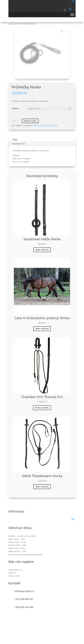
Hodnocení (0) (19, 144)
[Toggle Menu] (72, 15)
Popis (15, 139)
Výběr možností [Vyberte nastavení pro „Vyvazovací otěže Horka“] (42, 250)
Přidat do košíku (30, 121)
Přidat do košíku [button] (42, 408)
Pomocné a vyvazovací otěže (45, 125)
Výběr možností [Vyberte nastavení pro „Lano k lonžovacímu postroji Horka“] (42, 329)
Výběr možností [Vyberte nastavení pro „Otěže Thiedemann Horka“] (42, 487)
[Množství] (16, 121)
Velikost (15, 108)
